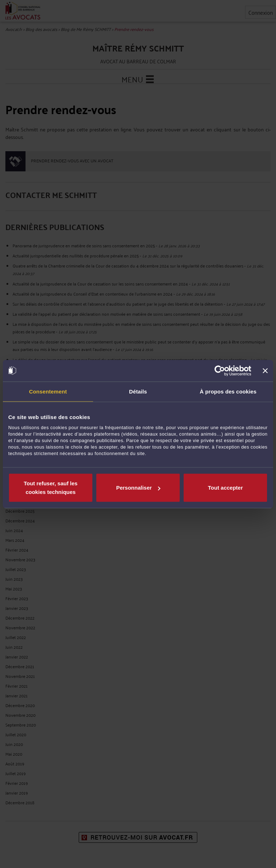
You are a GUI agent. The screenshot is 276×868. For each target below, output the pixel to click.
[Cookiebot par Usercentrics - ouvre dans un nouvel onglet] (220, 370)
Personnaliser (138, 488)
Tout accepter (226, 488)
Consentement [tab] (48, 391)
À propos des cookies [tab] (228, 391)
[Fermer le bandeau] (265, 370)
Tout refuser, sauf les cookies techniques (51, 488)
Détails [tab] (138, 391)
